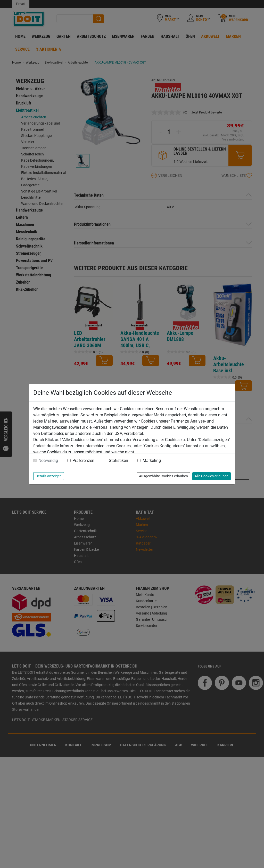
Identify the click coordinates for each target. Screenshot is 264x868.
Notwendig (48, 461)
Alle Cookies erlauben (212, 476)
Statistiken (118, 461)
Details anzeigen (49, 476)
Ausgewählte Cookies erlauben (163, 476)
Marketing (152, 461)
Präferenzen (83, 461)
